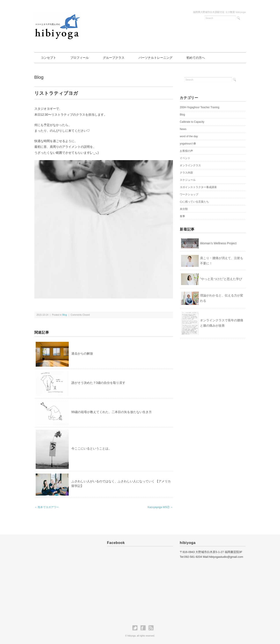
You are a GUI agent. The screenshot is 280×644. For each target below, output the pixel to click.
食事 (182, 216)
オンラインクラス (190, 165)
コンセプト (49, 58)
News (183, 129)
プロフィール (80, 58)
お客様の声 (186, 151)
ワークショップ (189, 194)
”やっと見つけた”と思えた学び (221, 279)
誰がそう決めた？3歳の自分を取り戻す (98, 383)
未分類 (184, 209)
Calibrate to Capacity (192, 122)
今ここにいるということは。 (91, 448)
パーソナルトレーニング (156, 58)
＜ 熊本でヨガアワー (47, 507)
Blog (39, 77)
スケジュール (188, 180)
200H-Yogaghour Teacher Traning (199, 107)
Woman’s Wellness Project (218, 243)
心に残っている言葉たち (194, 202)
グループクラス (114, 58)
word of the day (189, 136)
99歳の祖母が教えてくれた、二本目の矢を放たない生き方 (112, 412)
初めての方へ (196, 58)
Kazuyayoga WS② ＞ (160, 507)
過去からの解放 (82, 353)
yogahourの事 (188, 144)
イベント (185, 158)
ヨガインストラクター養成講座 (198, 187)
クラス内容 (186, 173)
